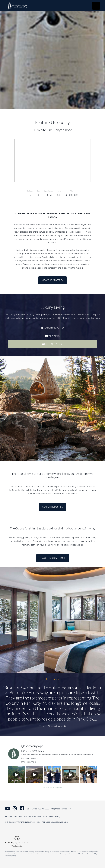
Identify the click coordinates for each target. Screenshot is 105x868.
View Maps (52, 336)
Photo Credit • (42, 817)
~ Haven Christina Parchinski (53, 726)
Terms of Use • (30, 817)
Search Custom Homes (53, 558)
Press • (8, 817)
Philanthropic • (17, 817)
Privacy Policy (54, 817)
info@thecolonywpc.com (61, 809)
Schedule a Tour (53, 344)
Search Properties (52, 328)
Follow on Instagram (52, 788)
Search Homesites (53, 507)
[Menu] (96, 6)
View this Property (52, 280)
